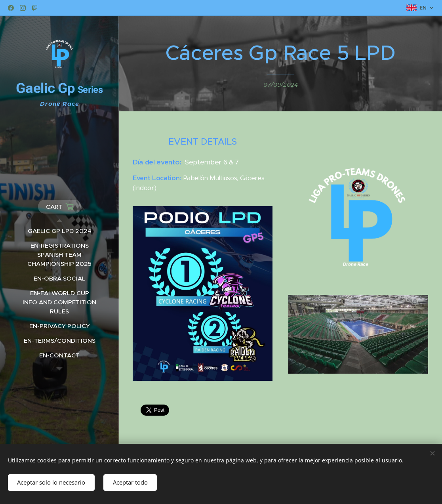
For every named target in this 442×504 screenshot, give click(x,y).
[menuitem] (59, 231)
